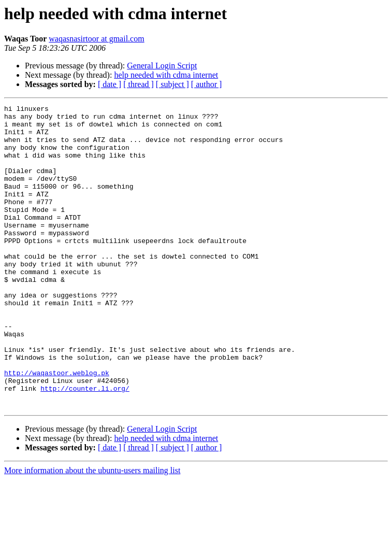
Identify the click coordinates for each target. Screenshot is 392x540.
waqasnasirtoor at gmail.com (96, 39)
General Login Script (162, 66)
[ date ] (110, 84)
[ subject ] (172, 84)
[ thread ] (139, 84)
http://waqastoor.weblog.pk (57, 427)
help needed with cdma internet (166, 75)
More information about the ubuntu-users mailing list (92, 531)
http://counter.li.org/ (85, 446)
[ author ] (207, 84)
